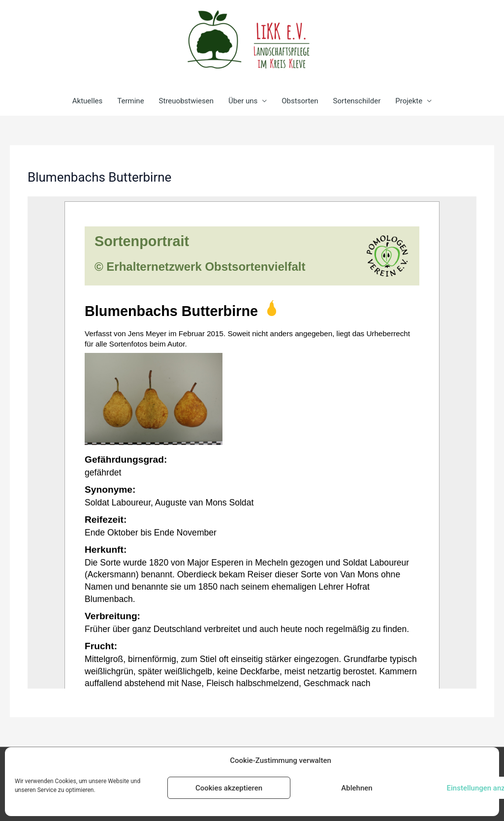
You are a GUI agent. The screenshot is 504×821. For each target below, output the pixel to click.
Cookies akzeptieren (229, 788)
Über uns (243, 101)
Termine (130, 101)
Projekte (409, 101)
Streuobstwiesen (186, 101)
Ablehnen (357, 788)
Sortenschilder (357, 101)
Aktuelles (88, 101)
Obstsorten (300, 101)
